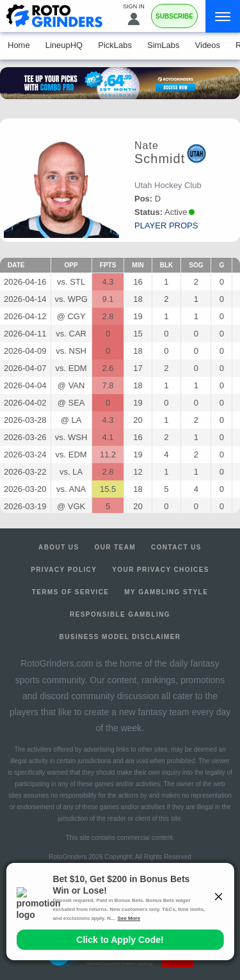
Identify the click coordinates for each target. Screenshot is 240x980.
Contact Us (176, 547)
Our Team (116, 547)
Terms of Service (71, 592)
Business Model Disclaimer (120, 637)
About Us (59, 547)
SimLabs (164, 45)
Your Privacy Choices (161, 570)
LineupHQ (64, 45)
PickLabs (115, 45)
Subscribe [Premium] (174, 16)
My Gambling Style (166, 592)
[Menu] (223, 16)
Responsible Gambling (120, 614)
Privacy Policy (64, 570)
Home (19, 45)
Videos (208, 45)
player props (166, 225)
